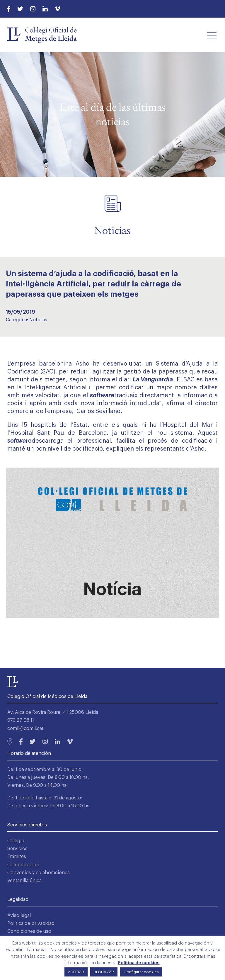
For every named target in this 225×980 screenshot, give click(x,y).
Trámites (17, 857)
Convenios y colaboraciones (39, 873)
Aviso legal (19, 916)
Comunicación (23, 865)
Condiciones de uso (29, 931)
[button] (212, 35)
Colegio (16, 841)
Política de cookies (139, 963)
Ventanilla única (24, 881)
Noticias (38, 320)
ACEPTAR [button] (76, 972)
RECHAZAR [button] (104, 972)
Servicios (17, 849)
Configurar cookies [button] (141, 972)
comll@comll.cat (25, 728)
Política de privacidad (31, 923)
